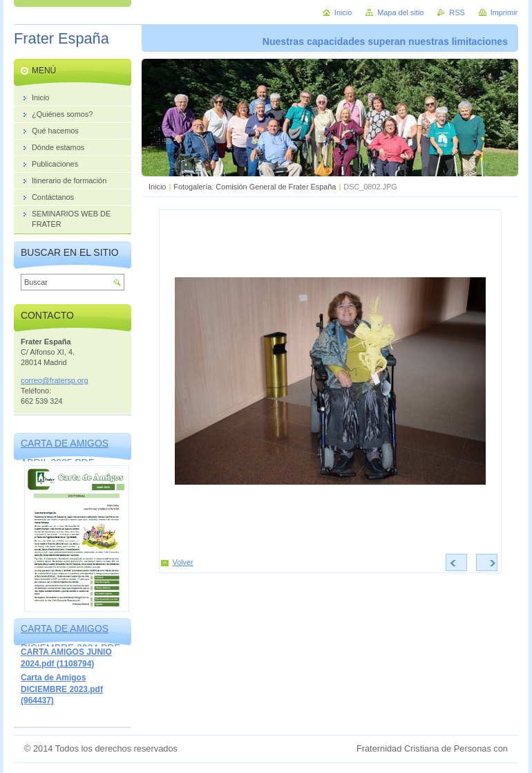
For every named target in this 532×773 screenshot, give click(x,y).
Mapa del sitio (400, 12)
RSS (457, 12)
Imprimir (504, 12)
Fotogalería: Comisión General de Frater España (255, 187)
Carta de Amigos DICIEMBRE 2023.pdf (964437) (62, 689)
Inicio (157, 187)
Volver (183, 562)
